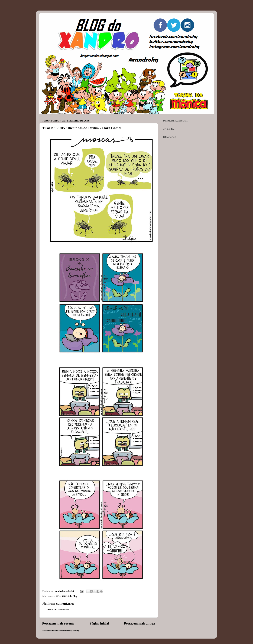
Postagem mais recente (58, 623)
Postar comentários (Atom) (65, 631)
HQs (58, 596)
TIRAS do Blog (69, 596)
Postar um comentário (58, 609)
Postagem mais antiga (139, 623)
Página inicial (99, 623)
